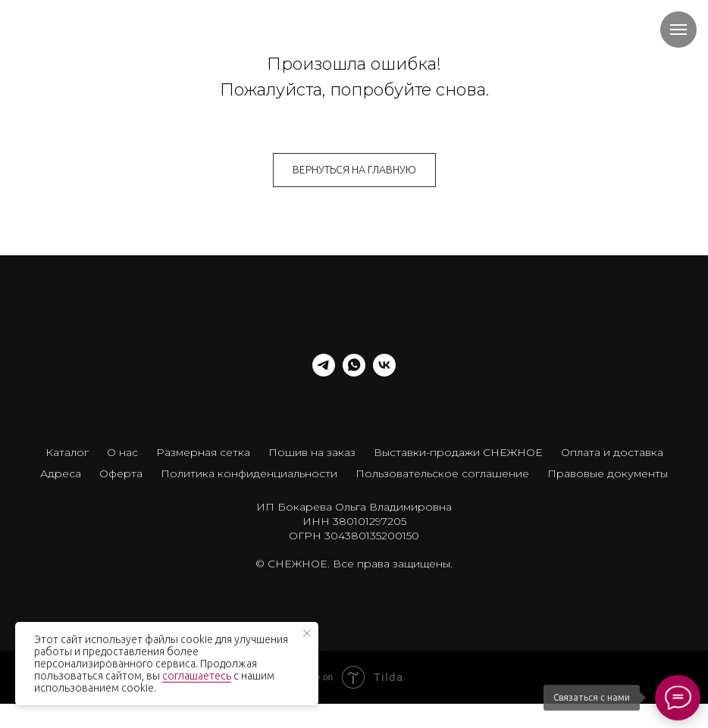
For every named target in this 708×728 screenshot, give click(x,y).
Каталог (67, 452)
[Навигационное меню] (678, 30)
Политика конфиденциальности (249, 473)
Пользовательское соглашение (442, 473)
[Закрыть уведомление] (307, 633)
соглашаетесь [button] (197, 676)
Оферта (121, 473)
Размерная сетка (203, 452)
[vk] (384, 372)
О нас (122, 452)
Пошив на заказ (312, 452)
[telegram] (324, 372)
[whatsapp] (354, 372)
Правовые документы (608, 473)
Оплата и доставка (612, 452)
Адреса (61, 473)
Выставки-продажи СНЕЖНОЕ (458, 452)
